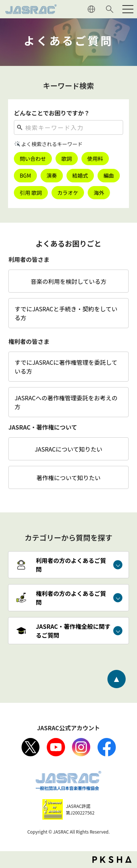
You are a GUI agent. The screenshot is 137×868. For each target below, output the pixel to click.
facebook (107, 747)
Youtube (56, 747)
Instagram (81, 747)
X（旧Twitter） (31, 747)
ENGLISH (91, 9)
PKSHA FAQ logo (112, 860)
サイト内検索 (110, 9)
